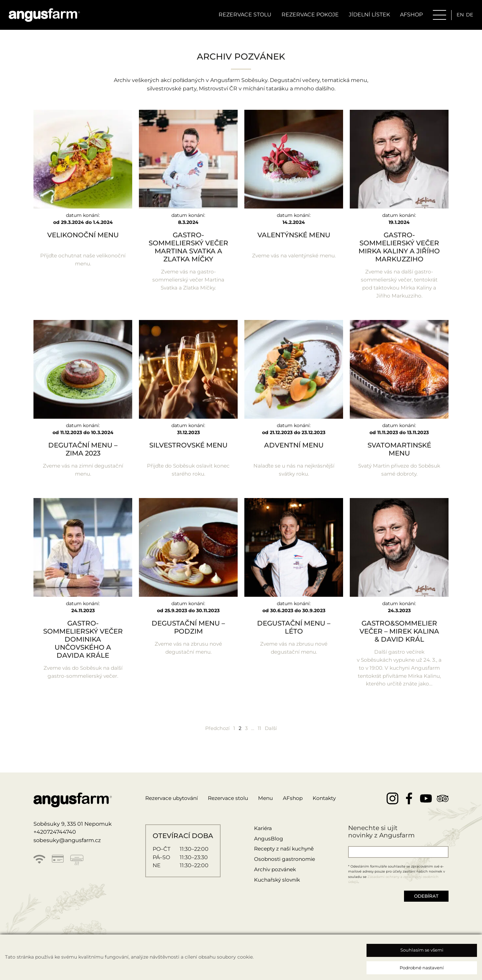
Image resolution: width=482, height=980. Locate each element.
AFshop (300, 810)
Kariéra (261, 841)
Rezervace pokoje (307, 16)
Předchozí (215, 740)
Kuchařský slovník (276, 892)
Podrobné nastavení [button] (422, 968)
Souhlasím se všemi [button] (422, 950)
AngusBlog (267, 851)
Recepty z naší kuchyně (284, 861)
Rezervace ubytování (173, 810)
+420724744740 (55, 845)
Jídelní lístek (367, 16)
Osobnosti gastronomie (284, 872)
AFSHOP (409, 16)
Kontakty (333, 810)
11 (262, 740)
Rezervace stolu (242, 16)
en (458, 16)
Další (274, 740)
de (468, 16)
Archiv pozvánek (274, 882)
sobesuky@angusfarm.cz (67, 853)
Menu (272, 810)
